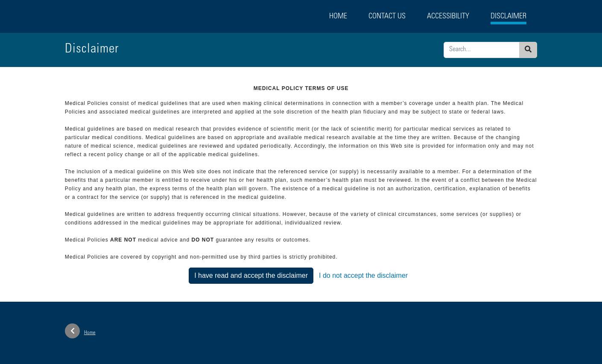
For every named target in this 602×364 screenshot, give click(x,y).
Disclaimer (508, 17)
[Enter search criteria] (482, 50)
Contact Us (387, 17)
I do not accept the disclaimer (363, 275)
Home (338, 17)
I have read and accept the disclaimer (251, 275)
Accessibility (448, 17)
